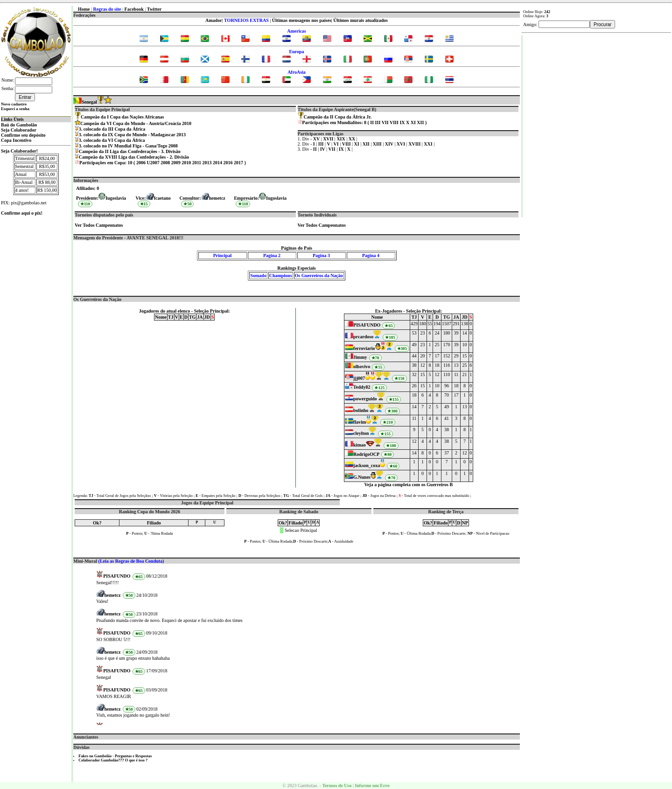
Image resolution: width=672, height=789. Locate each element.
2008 (165, 163)
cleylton (361, 433)
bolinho (361, 410)
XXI (429, 144)
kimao (360, 445)
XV (317, 139)
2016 (228, 163)
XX (353, 139)
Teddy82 (362, 387)
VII (385, 122)
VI (337, 144)
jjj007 (359, 378)
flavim (360, 422)
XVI (402, 144)
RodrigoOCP (366, 454)
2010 (186, 163)
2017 (238, 163)
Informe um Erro (372, 786)
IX (402, 122)
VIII (394, 122)
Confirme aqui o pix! (22, 213)
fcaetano (162, 198)
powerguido (365, 399)
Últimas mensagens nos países (302, 20)
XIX (341, 139)
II (372, 122)
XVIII (415, 144)
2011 (197, 163)
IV (323, 149)
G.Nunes (362, 477)
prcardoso (363, 337)
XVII (329, 139)
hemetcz (217, 198)
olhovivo (362, 367)
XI (413, 122)
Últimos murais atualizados (360, 20)
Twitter (154, 9)
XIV (390, 144)
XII (420, 122)
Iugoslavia (276, 198)
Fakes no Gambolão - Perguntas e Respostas (115, 756)
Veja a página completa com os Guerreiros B (409, 485)
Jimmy (360, 357)
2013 (207, 163)
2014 (217, 163)
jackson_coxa (367, 465)
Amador (214, 20)
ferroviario (364, 348)
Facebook (134, 9)
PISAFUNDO (367, 325)
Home (84, 9)
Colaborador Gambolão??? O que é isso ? (113, 760)
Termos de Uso (337, 786)
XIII (378, 144)
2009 (176, 163)
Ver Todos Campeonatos (99, 225)
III (378, 122)
